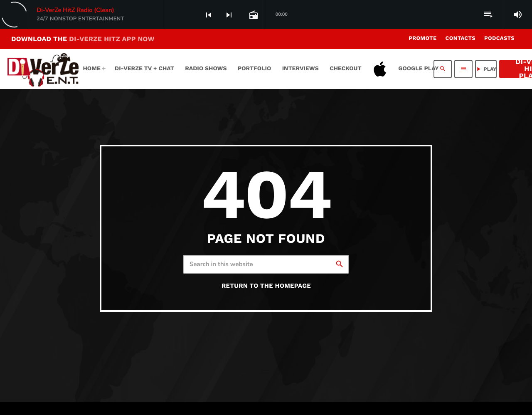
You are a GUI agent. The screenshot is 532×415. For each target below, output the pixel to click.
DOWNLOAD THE (83, 39)
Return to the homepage (266, 286)
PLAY (486, 69)
